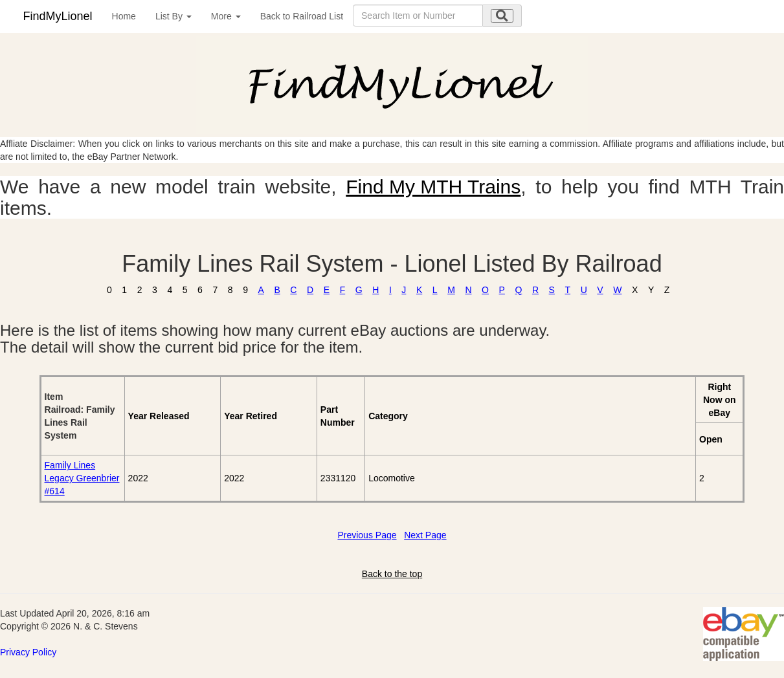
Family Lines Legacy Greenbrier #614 (82, 478)
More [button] (226, 16)
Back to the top (392, 574)
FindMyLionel (58, 16)
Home (124, 16)
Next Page (425, 535)
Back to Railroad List (302, 16)
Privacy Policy (28, 652)
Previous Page (367, 535)
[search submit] (502, 16)
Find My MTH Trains (433, 187)
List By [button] (174, 16)
